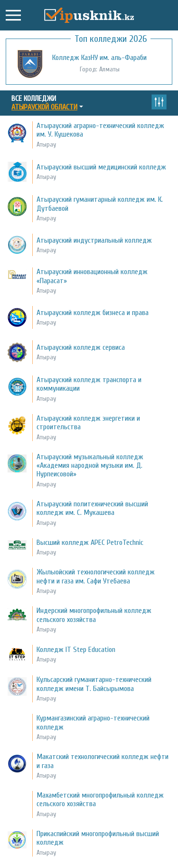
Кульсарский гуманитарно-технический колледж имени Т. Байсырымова (94, 684)
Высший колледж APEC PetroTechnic (90, 542)
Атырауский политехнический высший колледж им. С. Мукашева (92, 508)
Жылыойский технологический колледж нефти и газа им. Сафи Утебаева (96, 576)
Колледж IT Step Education (76, 650)
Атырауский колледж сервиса (81, 347)
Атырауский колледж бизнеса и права (93, 313)
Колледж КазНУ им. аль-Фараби (99, 58)
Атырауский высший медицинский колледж (101, 167)
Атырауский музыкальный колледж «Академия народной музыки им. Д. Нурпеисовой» (90, 466)
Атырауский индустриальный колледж (94, 240)
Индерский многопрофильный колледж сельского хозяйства (94, 615)
